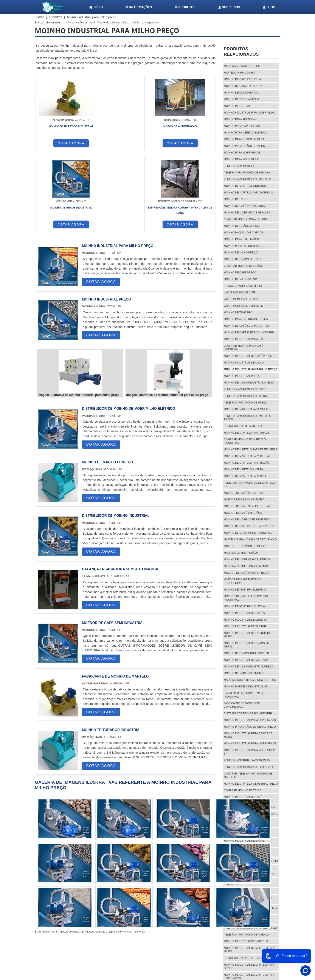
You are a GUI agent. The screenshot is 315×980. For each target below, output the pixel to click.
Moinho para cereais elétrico (246, 133)
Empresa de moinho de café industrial (244, 695)
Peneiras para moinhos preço (245, 403)
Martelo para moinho (239, 73)
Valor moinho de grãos (241, 299)
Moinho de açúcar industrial (245, 606)
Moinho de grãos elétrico (243, 259)
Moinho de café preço (240, 273)
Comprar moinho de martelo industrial (245, 441)
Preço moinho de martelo (243, 426)
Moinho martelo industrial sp (246, 687)
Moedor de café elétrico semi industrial (246, 598)
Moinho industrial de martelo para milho (249, 950)
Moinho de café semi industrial (247, 326)
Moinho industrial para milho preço (251, 369)
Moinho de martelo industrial (246, 186)
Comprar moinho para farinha (246, 219)
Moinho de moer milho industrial (248, 533)
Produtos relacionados (241, 51)
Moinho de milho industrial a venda (250, 383)
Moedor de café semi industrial (247, 506)
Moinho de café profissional (245, 206)
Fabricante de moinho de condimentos (242, 705)
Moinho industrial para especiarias (250, 720)
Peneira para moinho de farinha (247, 173)
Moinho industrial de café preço (248, 356)
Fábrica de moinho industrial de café (247, 853)
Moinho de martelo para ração (246, 463)
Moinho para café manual (242, 239)
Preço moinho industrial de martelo (251, 958)
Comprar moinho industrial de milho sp (251, 909)
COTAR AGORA (57, 146)
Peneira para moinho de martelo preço (247, 418)
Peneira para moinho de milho (245, 396)
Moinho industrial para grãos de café (248, 899)
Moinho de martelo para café (245, 476)
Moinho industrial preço (242, 376)
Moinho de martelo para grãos (247, 433)
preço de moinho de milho (243, 286)
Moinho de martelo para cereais (248, 456)
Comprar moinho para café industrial (244, 348)
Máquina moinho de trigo (242, 66)
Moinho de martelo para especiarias (250, 449)
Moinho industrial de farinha (245, 626)
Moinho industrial (237, 106)
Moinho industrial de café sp (245, 613)
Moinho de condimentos (241, 93)
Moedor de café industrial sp (113, 23)
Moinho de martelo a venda (244, 469)
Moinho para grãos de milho (244, 146)
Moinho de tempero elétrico (245, 590)
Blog (269, 7)
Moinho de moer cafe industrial (247, 520)
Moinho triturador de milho (244, 546)
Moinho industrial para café (244, 339)
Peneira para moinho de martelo (247, 179)
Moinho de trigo (236, 199)
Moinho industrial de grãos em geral (247, 645)
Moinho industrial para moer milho (249, 113)
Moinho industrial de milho (244, 363)
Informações (139, 7)
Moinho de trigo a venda (241, 99)
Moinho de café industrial (243, 79)
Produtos (185, 7)
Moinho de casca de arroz (243, 86)
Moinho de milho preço (241, 253)
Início (96, 7)
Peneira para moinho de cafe (245, 389)
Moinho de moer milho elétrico (247, 560)
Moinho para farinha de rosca (246, 319)
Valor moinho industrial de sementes (244, 883)
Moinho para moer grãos (242, 153)
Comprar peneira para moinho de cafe (248, 920)
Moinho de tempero (238, 313)
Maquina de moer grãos (241, 553)
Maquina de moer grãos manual (247, 566)
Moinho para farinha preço (244, 246)
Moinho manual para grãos (243, 233)
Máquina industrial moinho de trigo (250, 680)
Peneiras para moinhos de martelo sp (249, 485)
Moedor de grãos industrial (245, 500)
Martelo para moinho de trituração (250, 540)
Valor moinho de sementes (243, 306)
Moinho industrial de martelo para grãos (249, 966)
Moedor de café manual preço (246, 573)
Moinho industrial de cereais (245, 620)
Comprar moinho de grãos (243, 266)
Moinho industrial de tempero (246, 891)
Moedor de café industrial (244, 493)
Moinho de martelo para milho (246, 409)
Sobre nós (229, 7)
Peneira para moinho (239, 166)
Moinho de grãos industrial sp (246, 653)
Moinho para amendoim (240, 119)
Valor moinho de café (240, 293)
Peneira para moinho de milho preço (250, 928)
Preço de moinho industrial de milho (251, 861)
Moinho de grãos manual (242, 226)
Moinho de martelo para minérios (248, 193)
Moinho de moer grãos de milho (247, 213)
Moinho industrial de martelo (246, 941)
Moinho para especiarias (146, 23)
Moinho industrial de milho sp (246, 660)
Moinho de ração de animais (244, 673)
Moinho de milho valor (240, 279)
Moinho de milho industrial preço (249, 667)
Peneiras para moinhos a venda (246, 935)
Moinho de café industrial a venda (249, 526)
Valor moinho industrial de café (248, 868)
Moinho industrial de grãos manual (250, 807)
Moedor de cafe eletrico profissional (242, 581)
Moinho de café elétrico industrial (250, 333)
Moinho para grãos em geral (79, 23)
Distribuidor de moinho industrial (249, 713)
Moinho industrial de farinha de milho (247, 635)
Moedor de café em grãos (243, 513)
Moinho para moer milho (241, 159)
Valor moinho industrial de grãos (249, 874)
